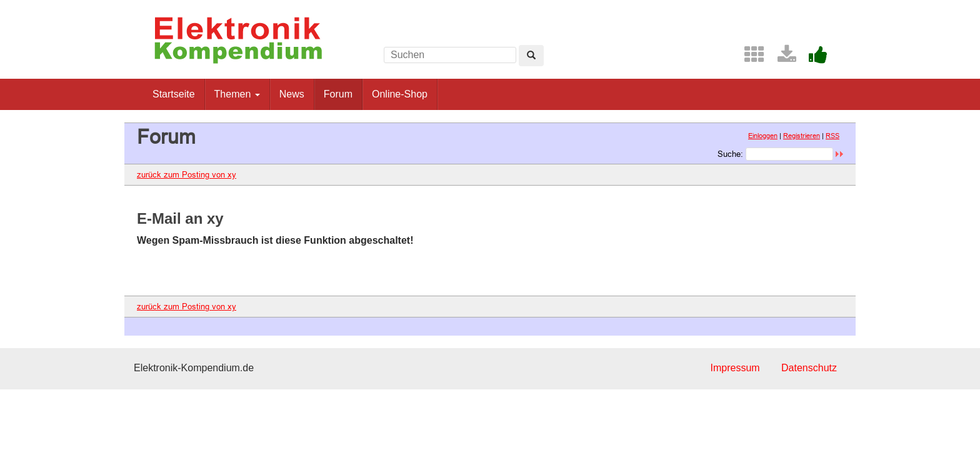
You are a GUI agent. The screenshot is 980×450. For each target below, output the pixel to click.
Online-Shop (400, 94)
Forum (338, 94)
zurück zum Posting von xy (187, 174)
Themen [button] (237, 94)
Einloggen (763, 136)
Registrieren (802, 136)
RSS (832, 136)
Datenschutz (809, 368)
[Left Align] (531, 56)
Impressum (735, 368)
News (292, 94)
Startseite (174, 94)
